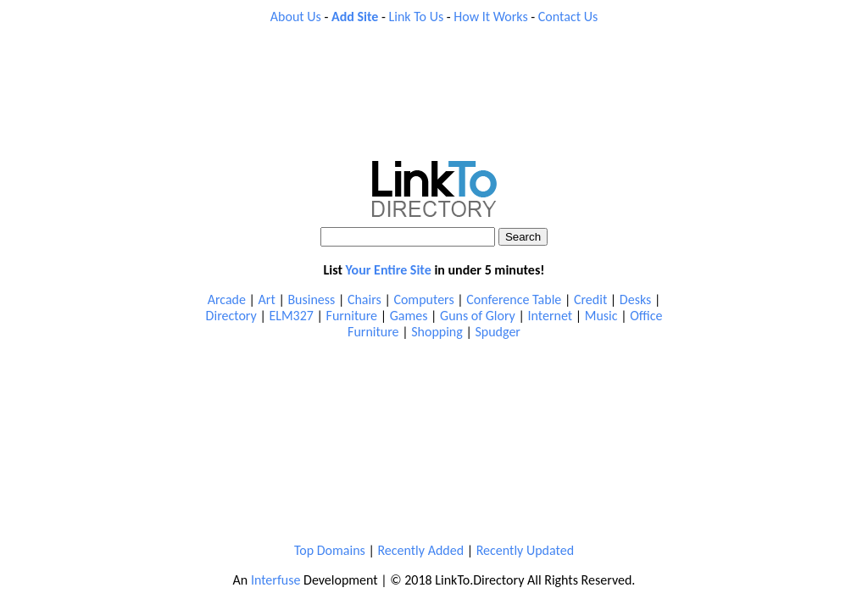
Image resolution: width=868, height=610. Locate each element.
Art (267, 299)
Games (409, 316)
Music (601, 316)
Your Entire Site (389, 270)
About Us (296, 17)
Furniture (352, 316)
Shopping (437, 332)
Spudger (498, 332)
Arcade (227, 299)
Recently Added (420, 550)
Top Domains (330, 550)
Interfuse (276, 580)
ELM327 (291, 316)
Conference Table (514, 299)
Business (311, 299)
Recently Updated (525, 550)
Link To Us (417, 17)
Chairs (364, 299)
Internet (550, 316)
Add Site (355, 17)
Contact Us (568, 17)
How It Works (490, 17)
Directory (231, 316)
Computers (423, 299)
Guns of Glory (478, 316)
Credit (590, 299)
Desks (635, 299)
